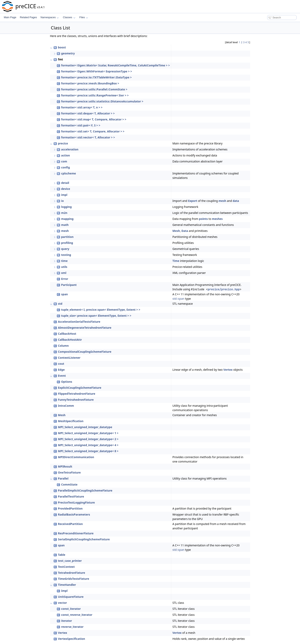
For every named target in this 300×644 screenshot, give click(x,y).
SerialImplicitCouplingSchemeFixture (84, 539)
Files (84, 17)
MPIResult (65, 466)
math (65, 225)
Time (176, 261)
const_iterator (71, 609)
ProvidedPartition (70, 508)
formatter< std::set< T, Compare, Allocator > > (93, 131)
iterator (67, 621)
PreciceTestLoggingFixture (76, 502)
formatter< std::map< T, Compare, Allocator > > (94, 119)
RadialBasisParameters (74, 514)
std (60, 304)
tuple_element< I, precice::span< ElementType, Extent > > (101, 310)
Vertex (228, 370)
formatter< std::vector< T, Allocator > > (88, 137)
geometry (68, 53)
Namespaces (50, 17)
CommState (69, 484)
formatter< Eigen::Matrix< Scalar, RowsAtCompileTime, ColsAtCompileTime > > (116, 65)
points (203, 219)
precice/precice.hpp (224, 289)
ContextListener (69, 358)
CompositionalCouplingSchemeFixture (85, 352)
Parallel (63, 478)
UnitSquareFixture (71, 597)
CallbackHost (67, 334)
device (66, 189)
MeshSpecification (71, 421)
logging (67, 207)
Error (65, 279)
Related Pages (28, 17)
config (66, 167)
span (65, 294)
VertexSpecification (72, 639)
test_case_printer (70, 561)
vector (63, 603)
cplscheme (69, 173)
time (64, 261)
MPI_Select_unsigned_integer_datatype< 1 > (88, 433)
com (64, 161)
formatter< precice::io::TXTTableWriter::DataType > (96, 77)
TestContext (66, 567)
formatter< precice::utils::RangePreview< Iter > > (95, 95)
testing (66, 255)
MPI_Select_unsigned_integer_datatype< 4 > (88, 445)
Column (63, 346)
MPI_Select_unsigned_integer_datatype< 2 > (88, 439)
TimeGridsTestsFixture (74, 579)
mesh (222, 201)
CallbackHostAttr (70, 340)
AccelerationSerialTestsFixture (79, 322)
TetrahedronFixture (72, 573)
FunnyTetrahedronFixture (76, 400)
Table (62, 555)
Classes (69, 17)
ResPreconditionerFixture (76, 533)
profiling (67, 243)
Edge (61, 370)
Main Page (10, 17)
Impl (64, 591)
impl (64, 195)
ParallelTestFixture (71, 496)
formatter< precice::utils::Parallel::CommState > (94, 89)
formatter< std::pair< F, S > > (81, 125)
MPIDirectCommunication (76, 457)
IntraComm (66, 406)
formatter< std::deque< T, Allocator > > (88, 113)
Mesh (176, 231)
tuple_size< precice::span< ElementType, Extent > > (96, 316)
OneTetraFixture (69, 472)
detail (65, 183)
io (63, 201)
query (65, 249)
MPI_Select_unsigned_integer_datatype (85, 427)
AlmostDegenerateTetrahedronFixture (85, 328)
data (236, 201)
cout (61, 364)
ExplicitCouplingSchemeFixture (80, 388)
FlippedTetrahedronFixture (77, 394)
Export (193, 201)
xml (64, 273)
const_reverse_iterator (77, 615)
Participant (69, 285)
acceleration (70, 149)
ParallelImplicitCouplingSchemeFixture (85, 490)
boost (62, 47)
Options (67, 382)
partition (67, 237)
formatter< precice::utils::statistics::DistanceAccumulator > (102, 101)
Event (62, 376)
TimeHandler (67, 585)
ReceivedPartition (70, 524)
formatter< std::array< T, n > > (82, 107)
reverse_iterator (72, 627)
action (66, 155)
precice (63, 143)
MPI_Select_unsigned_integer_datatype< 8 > (88, 451)
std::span (178, 299)
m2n (64, 213)
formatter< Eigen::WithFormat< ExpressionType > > (97, 71)
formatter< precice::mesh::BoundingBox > (90, 83)
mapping (67, 219)
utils (64, 267)
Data (185, 231)
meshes (217, 219)
